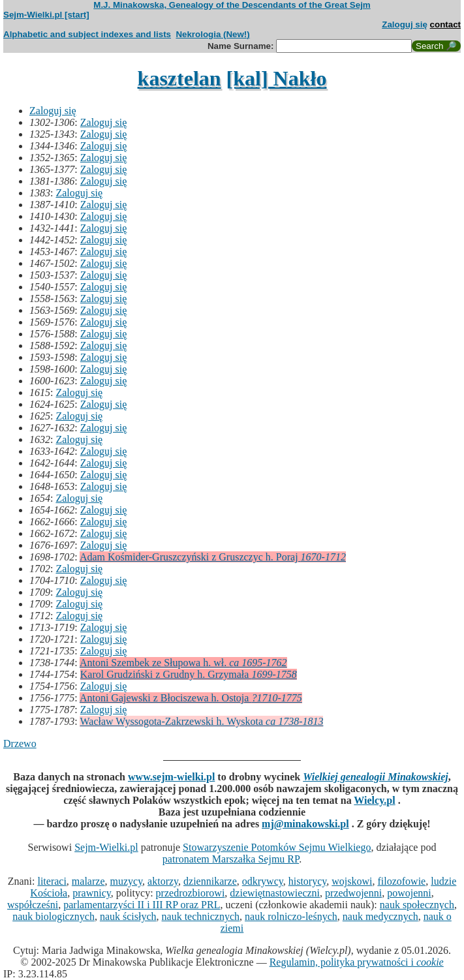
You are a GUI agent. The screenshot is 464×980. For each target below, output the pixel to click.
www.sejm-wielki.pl (171, 777)
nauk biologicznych (54, 916)
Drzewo (20, 743)
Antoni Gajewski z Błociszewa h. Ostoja (191, 698)
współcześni (33, 905)
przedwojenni (353, 893)
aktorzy (163, 881)
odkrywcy (263, 881)
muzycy (126, 881)
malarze (88, 881)
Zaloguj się (405, 24)
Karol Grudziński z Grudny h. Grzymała (189, 674)
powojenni (409, 893)
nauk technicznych (201, 916)
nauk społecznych (417, 905)
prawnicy (92, 893)
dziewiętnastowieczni (275, 893)
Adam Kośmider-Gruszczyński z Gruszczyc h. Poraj (213, 557)
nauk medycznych (380, 916)
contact (445, 24)
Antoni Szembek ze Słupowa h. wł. (183, 663)
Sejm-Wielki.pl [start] (46, 15)
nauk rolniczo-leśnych (291, 916)
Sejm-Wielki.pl (106, 847)
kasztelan (179, 78)
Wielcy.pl (374, 800)
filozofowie (401, 881)
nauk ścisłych (128, 916)
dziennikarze (210, 881)
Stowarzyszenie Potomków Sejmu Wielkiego (277, 847)
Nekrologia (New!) (212, 34)
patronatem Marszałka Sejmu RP (231, 859)
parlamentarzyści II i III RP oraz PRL (142, 905)
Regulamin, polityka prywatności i (357, 962)
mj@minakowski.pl (305, 824)
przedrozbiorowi (191, 893)
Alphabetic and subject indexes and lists (87, 34)
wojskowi (352, 881)
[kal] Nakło (277, 78)
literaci (52, 881)
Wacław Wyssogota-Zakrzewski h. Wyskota (201, 721)
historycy (308, 881)
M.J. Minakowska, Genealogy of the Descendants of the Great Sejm (232, 5)
